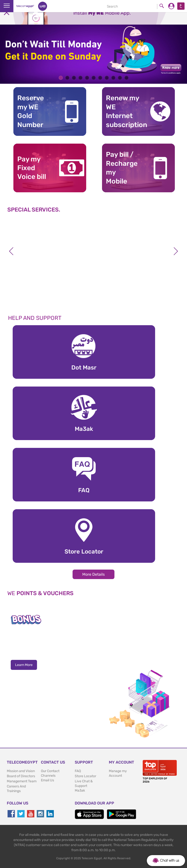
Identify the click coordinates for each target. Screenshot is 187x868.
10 (120, 78)
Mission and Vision (21, 771)
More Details (93, 574)
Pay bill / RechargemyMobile (122, 168)
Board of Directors (21, 776)
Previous (11, 251)
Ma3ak (80, 790)
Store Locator (85, 776)
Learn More (24, 665)
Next (176, 251)
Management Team (22, 781)
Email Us (47, 780)
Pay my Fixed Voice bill (32, 168)
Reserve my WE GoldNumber (31, 111)
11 (126, 78)
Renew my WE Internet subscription (124, 111)
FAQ (78, 771)
